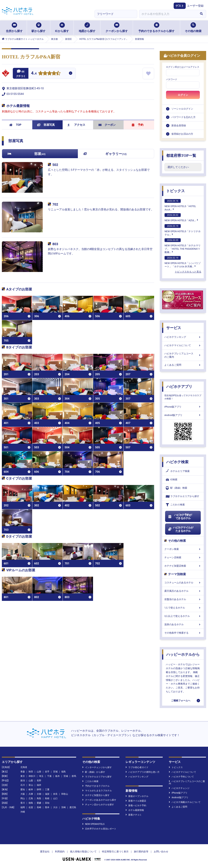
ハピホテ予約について (181, 777)
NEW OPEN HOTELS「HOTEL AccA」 (180, 205)
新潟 (23, 781)
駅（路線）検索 (177, 488)
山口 (55, 798)
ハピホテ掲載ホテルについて (185, 802)
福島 (64, 772)
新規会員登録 (179, 125)
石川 (23, 785)
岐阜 (31, 789)
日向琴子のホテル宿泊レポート (99, 829)
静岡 (39, 789)
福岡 (23, 807)
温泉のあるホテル (183, 624)
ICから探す (62, 28)
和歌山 (65, 794)
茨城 (66, 776)
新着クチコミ (134, 815)
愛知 (23, 789)
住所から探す (14, 28)
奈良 (55, 794)
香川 (23, 803)
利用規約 (60, 852)
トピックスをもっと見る (188, 272)
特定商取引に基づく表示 (115, 852)
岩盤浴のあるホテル (183, 599)
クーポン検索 (183, 549)
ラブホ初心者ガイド (137, 767)
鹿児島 (73, 807)
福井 (39, 785)
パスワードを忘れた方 (183, 117)
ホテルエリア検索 (178, 471)
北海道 (24, 767)
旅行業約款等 (141, 852)
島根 (47, 798)
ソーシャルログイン (182, 109)
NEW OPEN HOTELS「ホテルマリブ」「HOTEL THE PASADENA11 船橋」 (183, 246)
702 (55, 204)
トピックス (175, 191)
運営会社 (45, 852)
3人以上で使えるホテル (183, 616)
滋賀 (47, 794)
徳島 (31, 803)
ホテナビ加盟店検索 (183, 566)
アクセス (76, 125)
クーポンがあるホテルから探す (99, 800)
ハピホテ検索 (177, 462)
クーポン (107, 125)
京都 (39, 794)
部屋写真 (46, 125)
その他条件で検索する (183, 633)
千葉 (49, 776)
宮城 (55, 772)
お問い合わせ (161, 852)
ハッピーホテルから (183, 654)
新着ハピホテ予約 (136, 805)
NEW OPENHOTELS (93, 824)
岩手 (47, 772)
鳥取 (39, 798)
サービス (174, 328)
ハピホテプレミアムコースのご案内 (183, 355)
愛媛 (39, 803)
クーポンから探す (117, 28)
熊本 (47, 807)
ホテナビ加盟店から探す (96, 795)
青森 (23, 772)
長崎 (39, 807)
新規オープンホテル (137, 796)
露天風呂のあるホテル (183, 591)
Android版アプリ (183, 415)
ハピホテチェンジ (179, 788)
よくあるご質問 (183, 365)
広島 (31, 798)
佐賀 (31, 807)
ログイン (183, 95)
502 (55, 165)
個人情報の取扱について (83, 852)
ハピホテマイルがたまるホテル (181, 529)
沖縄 (23, 812)
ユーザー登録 (195, 6)
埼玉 (41, 776)
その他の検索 (193, 28)
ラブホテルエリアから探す (183, 496)
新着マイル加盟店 (136, 801)
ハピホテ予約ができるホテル (180, 517)
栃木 (58, 776)
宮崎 (64, 807)
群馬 (74, 776)
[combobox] (168, 14)
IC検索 (172, 480)
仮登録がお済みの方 (182, 134)
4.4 (34, 74)
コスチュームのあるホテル (183, 583)
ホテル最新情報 (135, 810)
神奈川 (32, 776)
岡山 (23, 798)
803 (55, 244)
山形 (39, 772)
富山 (31, 785)
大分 (55, 807)
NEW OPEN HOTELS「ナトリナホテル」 (183, 230)
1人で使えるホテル (183, 608)
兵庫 (31, 794)
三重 (47, 789)
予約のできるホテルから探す (156, 28)
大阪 (23, 794)
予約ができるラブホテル (96, 786)
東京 (23, 776)
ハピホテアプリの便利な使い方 (143, 772)
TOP (15, 125)
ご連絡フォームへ (181, 700)
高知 (47, 803)
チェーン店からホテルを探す (98, 805)
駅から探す (39, 28)
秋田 (31, 772)
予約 (138, 125)
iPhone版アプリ (183, 407)
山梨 (31, 781)
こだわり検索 (175, 505)
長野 (39, 781)
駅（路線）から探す (94, 772)
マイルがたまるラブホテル (97, 791)
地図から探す (87, 28)
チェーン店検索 (183, 557)
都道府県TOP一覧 (181, 156)
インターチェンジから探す (97, 767)
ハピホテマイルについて (183, 345)
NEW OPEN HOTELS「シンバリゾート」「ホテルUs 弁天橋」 (183, 262)
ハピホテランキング (183, 337)
